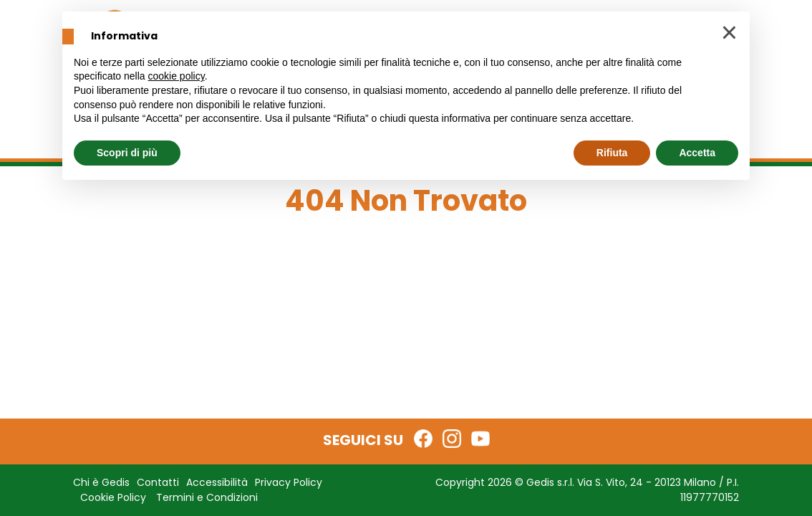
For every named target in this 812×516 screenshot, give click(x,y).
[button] (729, 34)
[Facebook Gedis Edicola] (423, 439)
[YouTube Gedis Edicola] (480, 439)
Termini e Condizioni (207, 497)
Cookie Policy (113, 497)
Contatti (158, 482)
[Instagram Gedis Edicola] (452, 439)
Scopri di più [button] (127, 153)
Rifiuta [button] (612, 153)
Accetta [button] (697, 153)
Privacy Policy (289, 482)
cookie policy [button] (177, 76)
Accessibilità (217, 482)
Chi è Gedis (101, 482)
